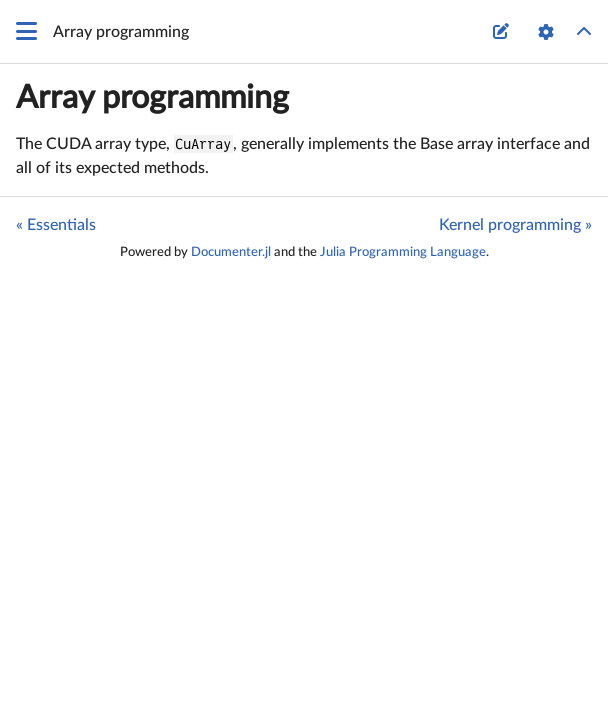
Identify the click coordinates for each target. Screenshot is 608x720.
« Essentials (56, 225)
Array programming (152, 98)
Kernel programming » (515, 225)
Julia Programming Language (403, 252)
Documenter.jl (231, 252)
